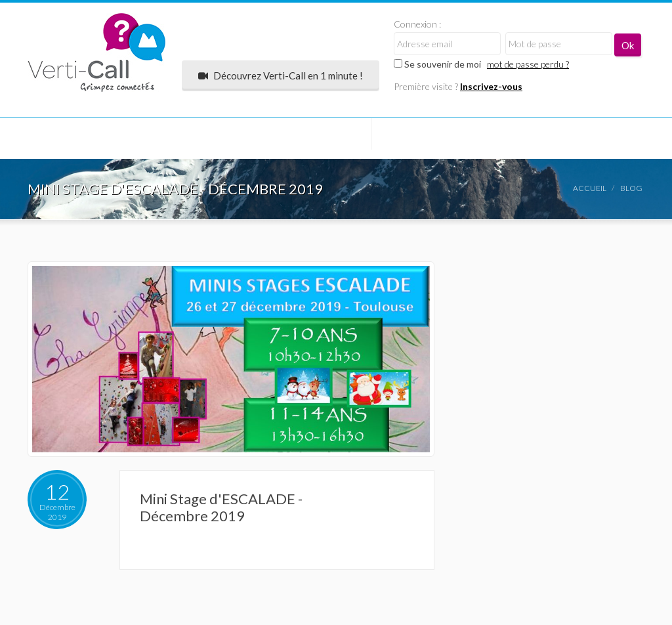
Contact (64, 182)
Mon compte (422, 138)
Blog (631, 188)
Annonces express (312, 138)
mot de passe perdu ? (528, 64)
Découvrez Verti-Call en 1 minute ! (281, 75)
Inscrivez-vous (491, 86)
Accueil (590, 188)
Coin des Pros (522, 138)
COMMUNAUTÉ (79, 138)
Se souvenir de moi (437, 64)
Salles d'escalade (189, 138)
